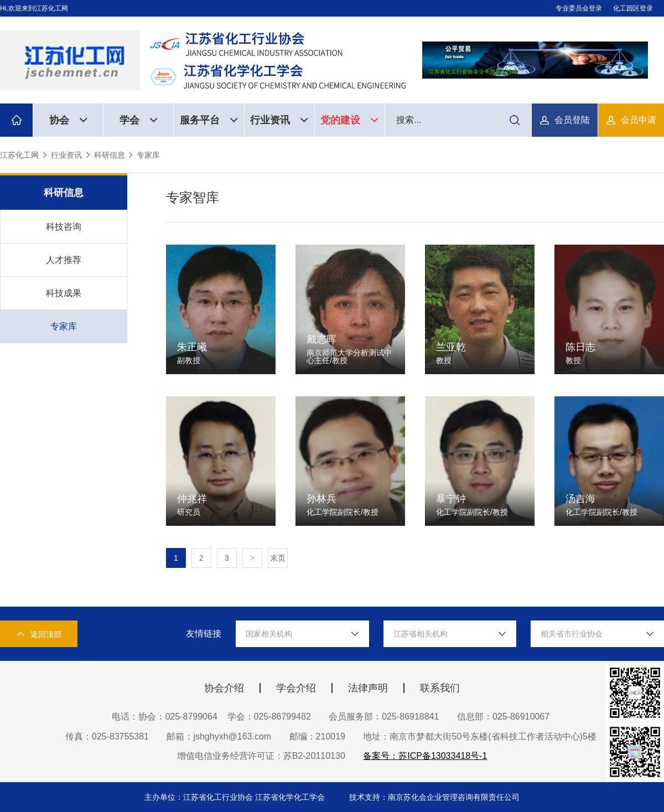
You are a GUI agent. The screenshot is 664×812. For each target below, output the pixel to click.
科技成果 (64, 293)
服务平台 (209, 120)
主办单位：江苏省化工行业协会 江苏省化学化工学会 (236, 797)
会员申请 (639, 120)
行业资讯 (279, 120)
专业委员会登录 (579, 8)
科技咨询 (64, 227)
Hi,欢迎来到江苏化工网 (34, 8)
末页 (278, 558)
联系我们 (440, 688)
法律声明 (368, 688)
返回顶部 (39, 634)
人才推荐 (64, 260)
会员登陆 (572, 120)
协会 (68, 120)
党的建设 (349, 120)
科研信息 (110, 155)
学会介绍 (296, 688)
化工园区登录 (633, 8)
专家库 (148, 155)
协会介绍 (224, 688)
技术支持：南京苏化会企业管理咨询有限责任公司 (434, 797)
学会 (139, 120)
